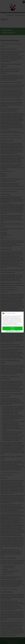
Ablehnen (12, 330)
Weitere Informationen (10, 331)
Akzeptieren (13, 328)
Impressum (17, 331)
